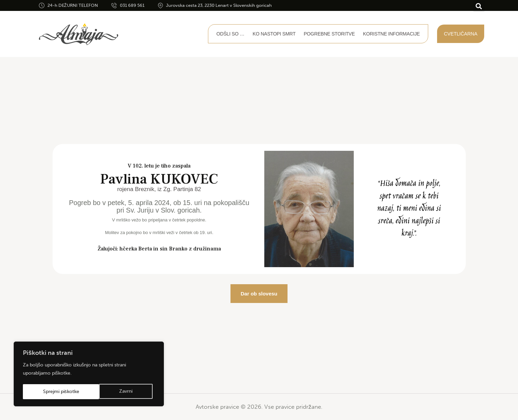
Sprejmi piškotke (117, 392)
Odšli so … (230, 34)
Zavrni (49, 392)
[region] (89, 375)
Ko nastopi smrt (274, 34)
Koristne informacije (391, 34)
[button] (479, 6)
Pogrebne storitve (329, 34)
